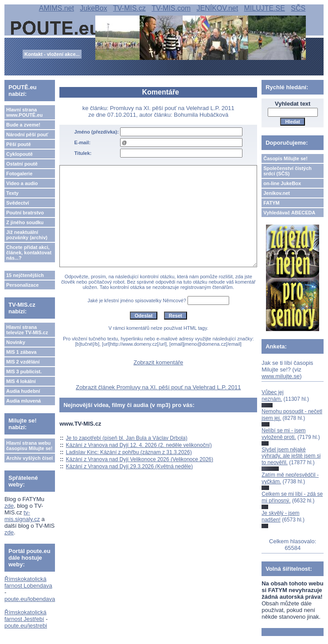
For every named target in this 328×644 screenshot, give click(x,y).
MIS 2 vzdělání (23, 362)
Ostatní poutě (22, 164)
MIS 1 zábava (21, 352)
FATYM (271, 203)
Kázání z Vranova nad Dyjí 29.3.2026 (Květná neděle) (129, 466)
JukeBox (93, 8)
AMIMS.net (57, 8)
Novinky (16, 342)
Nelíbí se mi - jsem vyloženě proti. (283, 434)
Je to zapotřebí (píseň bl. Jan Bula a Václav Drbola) (127, 438)
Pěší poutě (19, 144)
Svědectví (18, 203)
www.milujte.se (281, 376)
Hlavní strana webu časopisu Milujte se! (29, 446)
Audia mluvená (23, 401)
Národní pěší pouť (27, 134)
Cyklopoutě (20, 154)
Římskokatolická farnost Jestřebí (25, 616)
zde (9, 506)
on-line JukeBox (282, 183)
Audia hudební (23, 391)
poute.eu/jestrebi (26, 626)
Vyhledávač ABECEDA (289, 213)
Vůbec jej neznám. (272, 395)
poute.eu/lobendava (30, 599)
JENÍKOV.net (217, 8)
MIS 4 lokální (21, 381)
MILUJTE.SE (265, 8)
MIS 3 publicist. (24, 371)
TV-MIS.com (171, 8)
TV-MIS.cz (129, 8)
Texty (12, 193)
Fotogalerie (19, 174)
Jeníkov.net (277, 193)
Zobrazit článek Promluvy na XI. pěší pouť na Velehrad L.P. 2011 (158, 387)
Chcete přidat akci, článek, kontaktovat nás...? (29, 253)
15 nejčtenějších (25, 275)
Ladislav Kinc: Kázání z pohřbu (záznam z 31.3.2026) (129, 452)
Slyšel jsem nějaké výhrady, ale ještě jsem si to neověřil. (291, 456)
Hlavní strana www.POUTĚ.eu (24, 112)
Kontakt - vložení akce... (52, 54)
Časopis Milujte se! (285, 158)
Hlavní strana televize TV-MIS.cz (27, 330)
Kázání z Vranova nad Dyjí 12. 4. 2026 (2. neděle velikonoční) (139, 445)
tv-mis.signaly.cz (22, 516)
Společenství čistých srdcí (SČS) (287, 171)
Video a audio (22, 183)
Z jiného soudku (25, 222)
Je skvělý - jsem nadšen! (280, 516)
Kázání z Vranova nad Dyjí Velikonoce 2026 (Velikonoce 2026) (140, 459)
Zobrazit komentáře (158, 362)
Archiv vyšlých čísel (29, 458)
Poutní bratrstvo (25, 213)
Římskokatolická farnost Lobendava (28, 582)
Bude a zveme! (23, 125)
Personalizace (22, 285)
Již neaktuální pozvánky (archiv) (27, 235)
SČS (298, 8)
